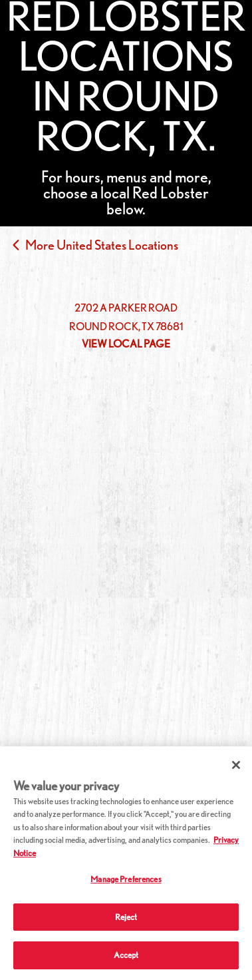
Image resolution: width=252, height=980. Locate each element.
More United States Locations (102, 245)
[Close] (236, 765)
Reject (126, 917)
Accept (126, 955)
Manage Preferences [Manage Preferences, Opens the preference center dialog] (126, 879)
